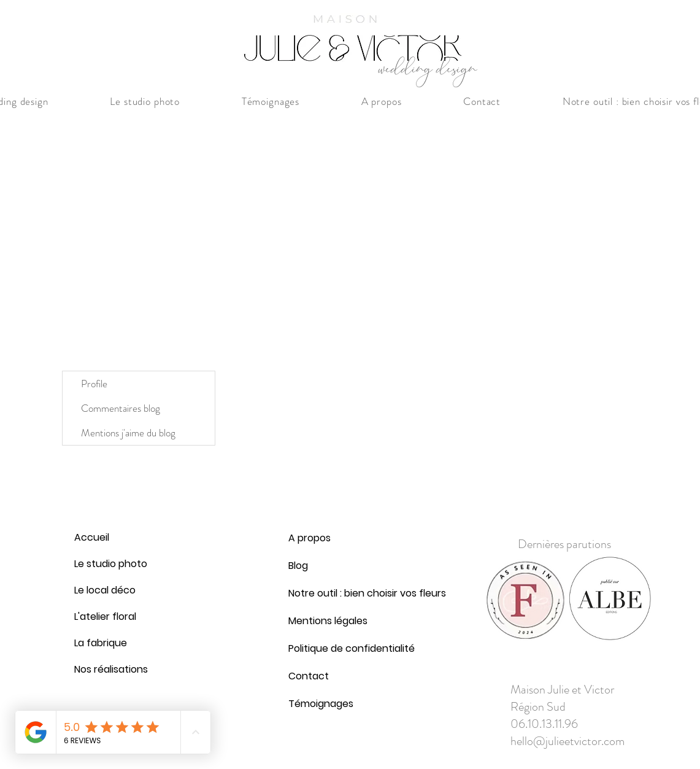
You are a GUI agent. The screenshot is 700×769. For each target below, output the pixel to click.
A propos (310, 538)
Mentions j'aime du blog (128, 433)
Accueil (92, 537)
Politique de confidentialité (318, 648)
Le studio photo (104, 564)
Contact (309, 676)
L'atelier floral (104, 616)
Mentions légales (318, 621)
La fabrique (101, 643)
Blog (298, 566)
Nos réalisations (104, 669)
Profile (94, 384)
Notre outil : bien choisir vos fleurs (318, 593)
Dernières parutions (564, 544)
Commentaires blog (121, 408)
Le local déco (104, 590)
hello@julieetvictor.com (567, 741)
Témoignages (318, 704)
